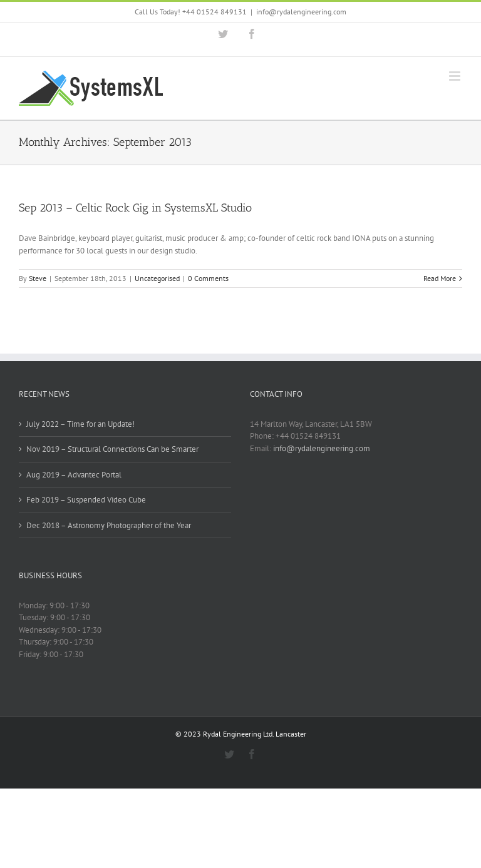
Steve (38, 278)
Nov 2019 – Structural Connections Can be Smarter (112, 449)
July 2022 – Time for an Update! (80, 424)
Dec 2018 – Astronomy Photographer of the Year (109, 525)
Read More (440, 278)
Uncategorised (157, 278)
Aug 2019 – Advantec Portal (74, 475)
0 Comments (208, 278)
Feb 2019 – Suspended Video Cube (86, 500)
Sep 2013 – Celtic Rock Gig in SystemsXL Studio (135, 208)
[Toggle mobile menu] (456, 76)
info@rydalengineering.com (301, 12)
